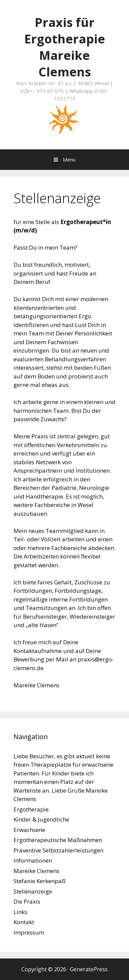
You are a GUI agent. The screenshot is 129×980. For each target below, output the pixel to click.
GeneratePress (89, 969)
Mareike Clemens (36, 871)
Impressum (29, 932)
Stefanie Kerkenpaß (40, 881)
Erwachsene (29, 830)
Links (20, 912)
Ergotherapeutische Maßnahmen (58, 840)
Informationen (33, 860)
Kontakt (24, 922)
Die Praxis (27, 901)
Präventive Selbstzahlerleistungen (58, 850)
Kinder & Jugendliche (41, 819)
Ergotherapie (31, 809)
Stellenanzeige (33, 891)
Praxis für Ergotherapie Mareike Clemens (65, 47)
